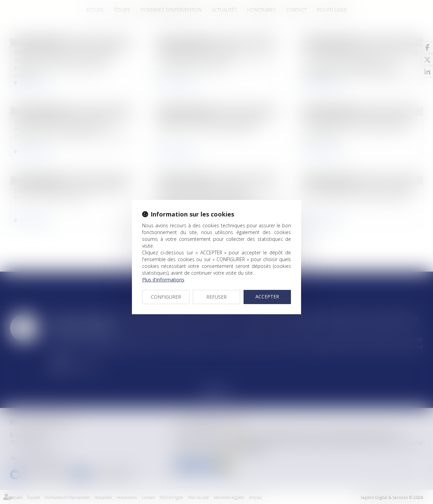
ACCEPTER (267, 296)
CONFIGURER (166, 297)
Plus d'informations (163, 280)
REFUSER (216, 297)
